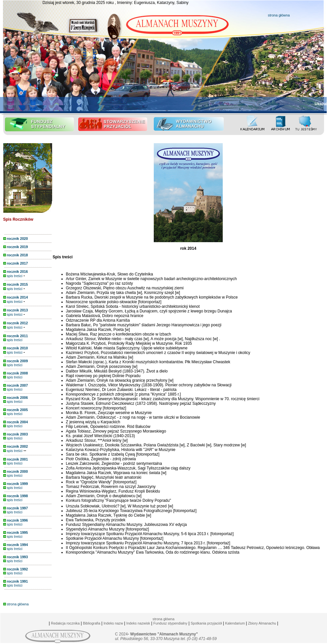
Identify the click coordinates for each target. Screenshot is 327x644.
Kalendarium (235, 623)
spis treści (13, 276)
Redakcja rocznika (65, 623)
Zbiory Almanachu (261, 623)
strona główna (279, 15)
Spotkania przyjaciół (206, 623)
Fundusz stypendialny (170, 623)
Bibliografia (92, 623)
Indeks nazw (113, 623)
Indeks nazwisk (138, 623)
